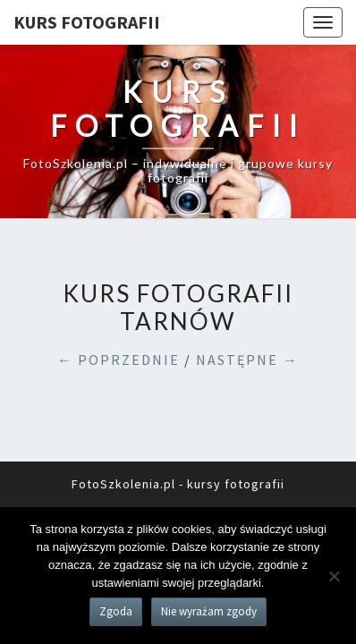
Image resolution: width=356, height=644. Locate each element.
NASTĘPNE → (247, 360)
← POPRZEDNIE (119, 360)
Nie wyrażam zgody (209, 611)
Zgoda (116, 611)
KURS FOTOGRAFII (87, 22)
